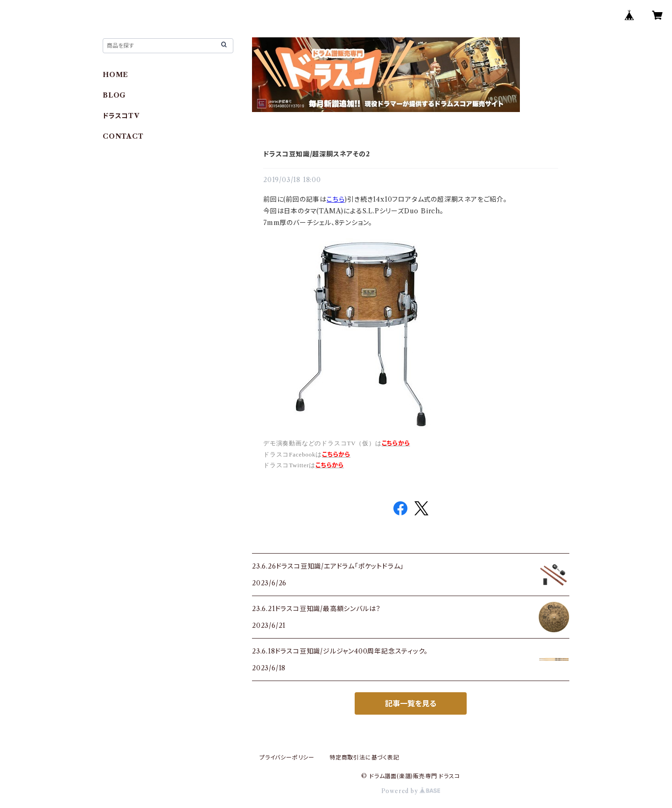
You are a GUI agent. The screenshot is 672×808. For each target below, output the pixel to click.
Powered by (411, 791)
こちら (336, 199)
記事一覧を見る (411, 703)
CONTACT (123, 136)
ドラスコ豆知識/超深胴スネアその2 (317, 154)
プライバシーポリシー (287, 757)
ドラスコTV (121, 116)
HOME (115, 75)
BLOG (114, 95)
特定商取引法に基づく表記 (364, 757)
